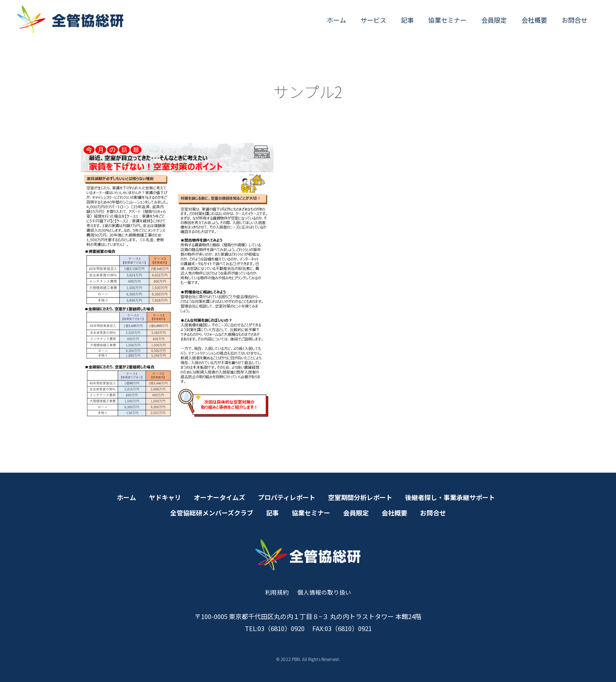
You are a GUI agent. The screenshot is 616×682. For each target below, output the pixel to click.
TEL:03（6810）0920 (275, 628)
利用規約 (277, 592)
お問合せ (575, 20)
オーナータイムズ (219, 497)
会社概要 (534, 20)
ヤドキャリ (165, 497)
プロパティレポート (287, 497)
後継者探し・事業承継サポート (450, 497)
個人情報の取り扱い (324, 592)
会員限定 (494, 20)
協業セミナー (447, 20)
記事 (407, 20)
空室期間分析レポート (360, 497)
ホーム (336, 20)
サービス (373, 20)
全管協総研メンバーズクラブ (212, 513)
